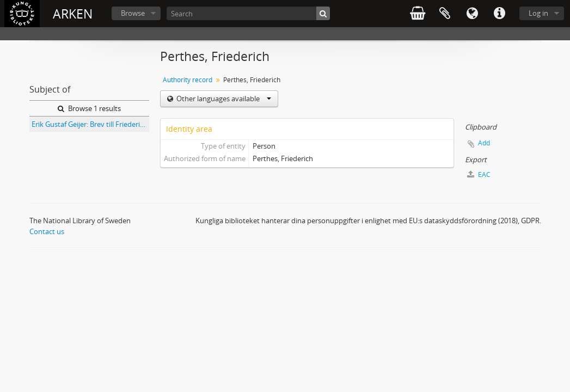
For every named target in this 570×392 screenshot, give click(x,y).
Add (484, 143)
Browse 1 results (89, 108)
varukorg (418, 14)
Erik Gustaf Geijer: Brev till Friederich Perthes (90, 124)
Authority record (188, 80)
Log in (538, 13)
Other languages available (223, 99)
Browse (133, 13)
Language (472, 14)
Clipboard (445, 14)
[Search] (248, 13)
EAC (479, 174)
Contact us (47, 231)
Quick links (499, 14)
